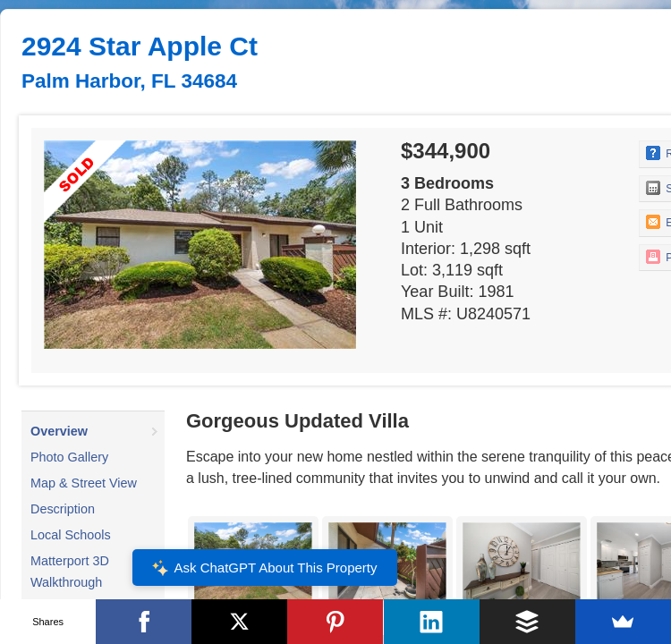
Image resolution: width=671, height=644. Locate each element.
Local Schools (71, 535)
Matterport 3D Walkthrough (70, 572)
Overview (59, 431)
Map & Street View (84, 483)
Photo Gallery (69, 457)
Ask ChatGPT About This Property (264, 568)
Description (63, 509)
